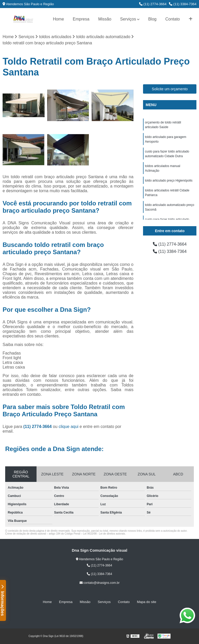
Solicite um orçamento (170, 89)
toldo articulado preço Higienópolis (169, 181)
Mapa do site (146, 602)
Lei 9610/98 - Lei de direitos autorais (104, 534)
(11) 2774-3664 (153, 4)
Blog (152, 19)
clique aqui (69, 427)
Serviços (128, 19)
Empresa (81, 19)
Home (58, 19)
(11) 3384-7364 (183, 4)
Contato (173, 19)
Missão (105, 19)
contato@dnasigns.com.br (100, 583)
